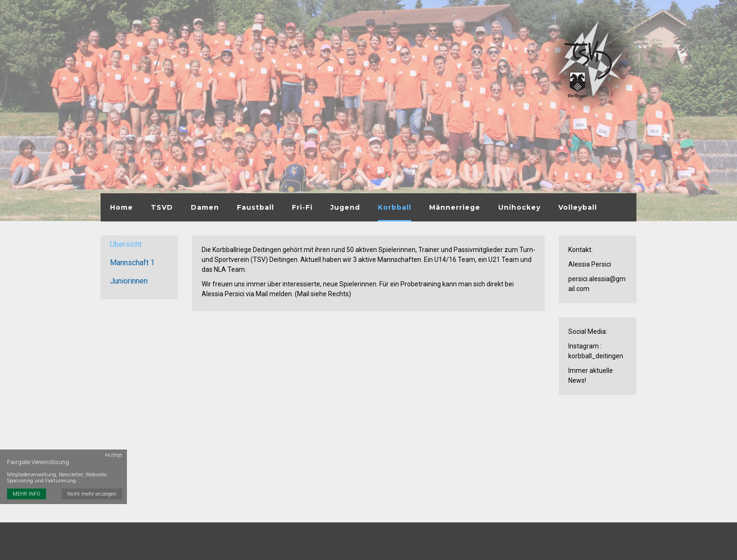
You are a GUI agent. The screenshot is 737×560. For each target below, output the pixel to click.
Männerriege (455, 207)
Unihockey (519, 207)
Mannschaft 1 (132, 263)
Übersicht (126, 244)
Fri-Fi (302, 207)
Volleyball (578, 207)
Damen (205, 207)
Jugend (345, 207)
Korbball (395, 207)
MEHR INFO (27, 494)
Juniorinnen (129, 281)
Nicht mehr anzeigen (92, 494)
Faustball (255, 207)
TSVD (162, 207)
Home (122, 207)
